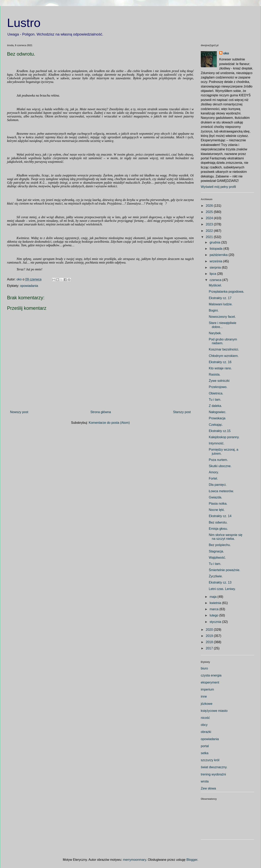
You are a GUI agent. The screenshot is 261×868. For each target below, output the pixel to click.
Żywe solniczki (219, 381)
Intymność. (217, 443)
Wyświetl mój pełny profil (218, 187)
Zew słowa (208, 788)
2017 (210, 648)
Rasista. (215, 374)
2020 (210, 630)
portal (205, 746)
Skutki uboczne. (220, 466)
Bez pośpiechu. (220, 545)
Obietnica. (216, 393)
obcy (204, 725)
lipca (213, 274)
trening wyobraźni (213, 774)
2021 (210, 237)
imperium (207, 689)
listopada (217, 249)
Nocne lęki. (217, 510)
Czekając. (216, 425)
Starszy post (182, 412)
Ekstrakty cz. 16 (220, 362)
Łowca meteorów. (221, 491)
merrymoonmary (134, 860)
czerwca (216, 280)
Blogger (192, 860)
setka (205, 753)
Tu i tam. (215, 400)
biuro (204, 668)
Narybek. (215, 333)
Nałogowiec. (218, 412)
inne (204, 696)
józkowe (207, 704)
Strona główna (101, 412)
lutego (214, 615)
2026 (210, 206)
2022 (210, 231)
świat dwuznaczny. (214, 767)
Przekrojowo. (218, 387)
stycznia (216, 622)
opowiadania (29, 286)
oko (226, 53)
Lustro (24, 23)
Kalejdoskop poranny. (224, 437)
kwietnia (216, 603)
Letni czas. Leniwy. (222, 589)
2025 (210, 212)
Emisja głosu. (218, 529)
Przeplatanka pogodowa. (226, 292)
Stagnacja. (216, 551)
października (219, 255)
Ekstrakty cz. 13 (220, 582)
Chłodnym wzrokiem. (224, 356)
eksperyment (210, 682)
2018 (210, 642)
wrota (205, 781)
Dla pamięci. (218, 485)
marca (215, 609)
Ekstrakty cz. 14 (220, 516)
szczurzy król (210, 760)
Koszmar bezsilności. (224, 349)
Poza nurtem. (218, 460)
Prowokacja (217, 418)
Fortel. (213, 478)
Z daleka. (215, 406)
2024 (210, 218)
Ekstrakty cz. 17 (220, 298)
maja (214, 597)
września (216, 261)
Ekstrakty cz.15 (220, 431)
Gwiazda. (216, 497)
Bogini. (214, 310)
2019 (210, 636)
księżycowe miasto (214, 711)
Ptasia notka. (218, 504)
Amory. (214, 472)
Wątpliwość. (217, 558)
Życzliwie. (216, 576)
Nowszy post (19, 412)
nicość (205, 718)
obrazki (206, 732)
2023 (210, 224)
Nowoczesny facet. (222, 317)
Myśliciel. (215, 285)
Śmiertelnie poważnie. (225, 570)
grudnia (215, 242)
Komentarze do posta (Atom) (109, 423)
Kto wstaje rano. (220, 368)
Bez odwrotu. (218, 522)
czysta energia (211, 675)
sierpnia (216, 267)
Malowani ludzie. (221, 304)
